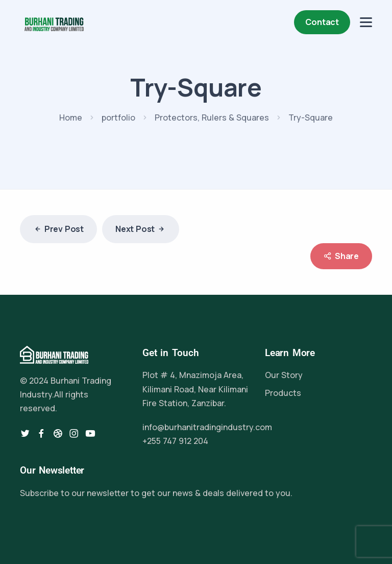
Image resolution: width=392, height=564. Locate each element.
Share (341, 256)
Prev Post (58, 229)
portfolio (118, 118)
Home (71, 118)
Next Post (141, 229)
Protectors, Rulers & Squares (212, 118)
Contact (322, 22)
